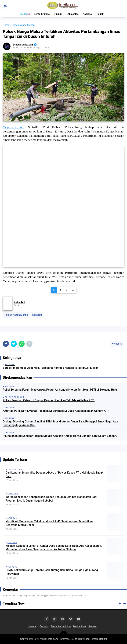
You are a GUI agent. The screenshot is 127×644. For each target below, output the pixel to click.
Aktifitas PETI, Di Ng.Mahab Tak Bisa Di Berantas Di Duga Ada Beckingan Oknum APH (56, 411)
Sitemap (33, 626)
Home (6, 25)
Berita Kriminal (42, 14)
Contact (44, 626)
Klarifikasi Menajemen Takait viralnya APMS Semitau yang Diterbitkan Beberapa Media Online (49, 523)
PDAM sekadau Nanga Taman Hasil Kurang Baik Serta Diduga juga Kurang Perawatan (52, 572)
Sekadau (37, 315)
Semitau (12, 518)
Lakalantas (73, 14)
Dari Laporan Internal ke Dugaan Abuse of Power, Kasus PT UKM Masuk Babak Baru (55, 474)
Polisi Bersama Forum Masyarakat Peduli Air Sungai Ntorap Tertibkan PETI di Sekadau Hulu (60, 390)
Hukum (58, 14)
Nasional (87, 14)
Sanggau (13, 494)
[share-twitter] (14, 344)
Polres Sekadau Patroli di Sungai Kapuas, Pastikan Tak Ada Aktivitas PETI (49, 400)
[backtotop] (64, 634)
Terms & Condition (61, 626)
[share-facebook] (6, 344)
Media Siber (80, 626)
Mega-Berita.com (13, 127)
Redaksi (93, 626)
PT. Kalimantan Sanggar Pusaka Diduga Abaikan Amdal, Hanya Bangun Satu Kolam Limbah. (60, 436)
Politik (100, 14)
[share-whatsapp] (22, 344)
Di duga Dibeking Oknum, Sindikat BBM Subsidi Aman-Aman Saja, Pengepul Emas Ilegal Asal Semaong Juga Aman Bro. (61, 423)
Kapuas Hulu (15, 469)
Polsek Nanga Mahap (16, 315)
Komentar (117, 344)
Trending (25, 14)
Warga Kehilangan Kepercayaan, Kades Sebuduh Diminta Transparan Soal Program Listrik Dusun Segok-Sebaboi (51, 499)
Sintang (12, 543)
